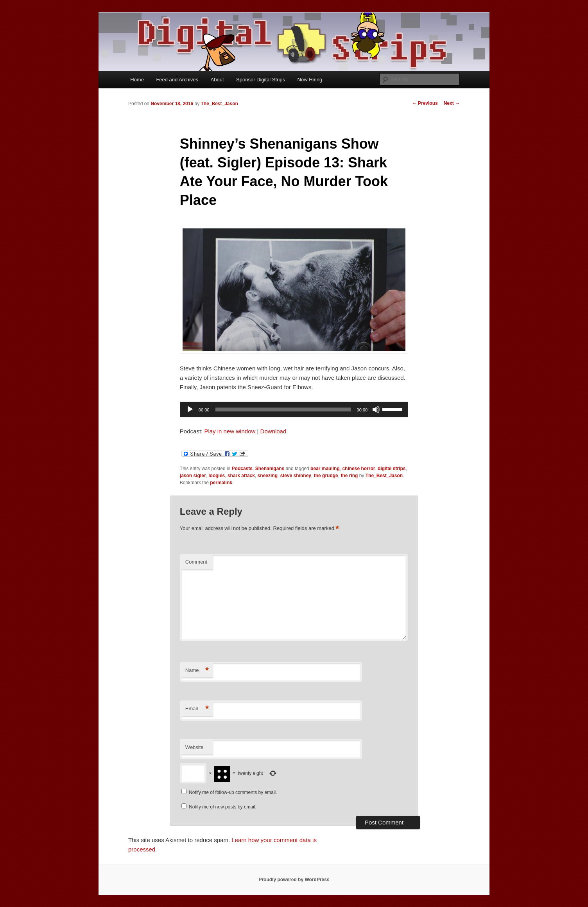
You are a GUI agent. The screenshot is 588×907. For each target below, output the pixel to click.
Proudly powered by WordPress (294, 880)
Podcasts (242, 469)
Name (197, 671)
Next (452, 103)
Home (137, 80)
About (217, 80)
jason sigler (193, 476)
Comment (196, 562)
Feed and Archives (177, 80)
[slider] (283, 409)
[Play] (190, 409)
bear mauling (325, 469)
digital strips (392, 469)
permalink (221, 483)
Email (197, 709)
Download (273, 431)
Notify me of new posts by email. (223, 807)
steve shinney (296, 476)
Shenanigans (270, 469)
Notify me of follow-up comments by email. (233, 792)
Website (195, 747)
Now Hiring (310, 80)
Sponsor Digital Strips (261, 80)
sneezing (268, 476)
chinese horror (359, 469)
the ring (349, 476)
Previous (425, 103)
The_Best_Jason (219, 104)
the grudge (326, 476)
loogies (217, 476)
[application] (294, 409)
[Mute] (376, 409)
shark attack (241, 476)
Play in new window (230, 431)
